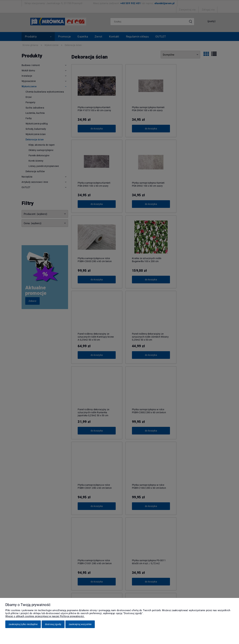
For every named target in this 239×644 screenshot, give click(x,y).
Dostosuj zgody (53, 624)
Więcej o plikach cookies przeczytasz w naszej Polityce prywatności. (45, 616)
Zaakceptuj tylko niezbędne (23, 624)
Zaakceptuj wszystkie (80, 624)
